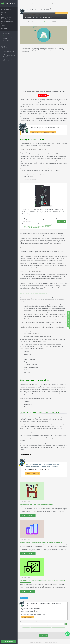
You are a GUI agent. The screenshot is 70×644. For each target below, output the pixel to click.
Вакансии (5, 42)
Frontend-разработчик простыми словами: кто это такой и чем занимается (41, 542)
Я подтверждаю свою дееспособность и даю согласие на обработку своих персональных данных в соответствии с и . (39, 226)
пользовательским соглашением (31, 227)
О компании (56, 642)
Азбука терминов (47, 22)
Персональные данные (48, 642)
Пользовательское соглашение (36, 642)
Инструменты (6, 40)
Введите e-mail (27, 222)
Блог (4, 35)
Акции (3, 26)
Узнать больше (33, 473)
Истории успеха (7, 33)
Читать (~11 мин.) (28, 553)
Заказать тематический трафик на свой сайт (43, 132)
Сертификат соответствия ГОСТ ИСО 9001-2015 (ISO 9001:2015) (9, 55)
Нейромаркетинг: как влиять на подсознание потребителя (37, 504)
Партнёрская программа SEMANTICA (9, 59)
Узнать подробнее (28, 617)
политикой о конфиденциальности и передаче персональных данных (37, 226)
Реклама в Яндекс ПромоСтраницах (6, 18)
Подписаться (61, 221)
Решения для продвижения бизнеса (9, 38)
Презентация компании (9, 52)
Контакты (44, 636)
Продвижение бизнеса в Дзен (8, 22)
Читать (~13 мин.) (28, 515)
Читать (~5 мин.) (27, 591)
